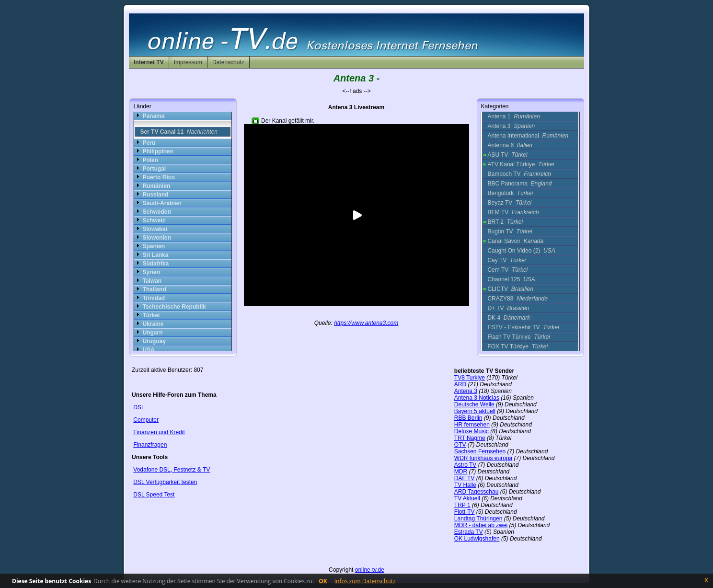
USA (148, 350)
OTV (460, 445)
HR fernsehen (472, 425)
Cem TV (507, 270)
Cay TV (506, 260)
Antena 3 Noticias (477, 398)
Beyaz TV (509, 203)
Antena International (528, 136)
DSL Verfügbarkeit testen (165, 482)
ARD (460, 384)
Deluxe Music (471, 431)
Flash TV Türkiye (518, 337)
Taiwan (152, 281)
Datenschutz (228, 62)
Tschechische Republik (174, 307)
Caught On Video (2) (521, 251)
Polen (150, 160)
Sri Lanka (155, 255)
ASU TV (507, 155)
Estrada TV (469, 532)
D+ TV (508, 308)
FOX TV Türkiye (517, 346)
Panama (153, 116)
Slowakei (155, 229)
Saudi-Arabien (162, 203)
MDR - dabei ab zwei (481, 525)
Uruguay (154, 341)
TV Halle (465, 485)
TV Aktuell (467, 498)
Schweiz (154, 220)
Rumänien (156, 186)
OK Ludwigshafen (477, 539)
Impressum (188, 62)
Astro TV (465, 465)
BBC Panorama (519, 184)
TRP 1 (462, 505)
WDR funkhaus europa (483, 458)
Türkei (151, 315)
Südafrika (155, 264)
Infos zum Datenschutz (365, 581)
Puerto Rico (158, 177)
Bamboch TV (519, 174)
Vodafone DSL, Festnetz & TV (172, 470)
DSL (139, 407)
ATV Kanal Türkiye (521, 164)
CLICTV (510, 289)
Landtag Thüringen (478, 519)
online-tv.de (370, 570)
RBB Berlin (468, 418)
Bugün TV (510, 231)
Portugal (154, 169)
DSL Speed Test (154, 495)
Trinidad (154, 298)
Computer (146, 420)
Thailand (154, 289)
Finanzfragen (150, 445)
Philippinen (158, 151)
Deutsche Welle (474, 404)
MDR (461, 472)
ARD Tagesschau (477, 492)
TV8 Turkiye (470, 378)
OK (323, 581)
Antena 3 (511, 126)
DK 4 (509, 318)
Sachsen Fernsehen (480, 451)
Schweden (156, 212)
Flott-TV (465, 512)
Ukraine (153, 324)
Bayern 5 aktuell (475, 411)
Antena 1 (513, 116)
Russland (155, 195)
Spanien (154, 246)
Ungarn (152, 333)
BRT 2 (505, 222)
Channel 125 (511, 279)
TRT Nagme (470, 438)
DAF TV (464, 478)
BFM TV (513, 212)
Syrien (151, 272)
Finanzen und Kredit (159, 432)
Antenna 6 (510, 145)
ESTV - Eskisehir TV (523, 327)
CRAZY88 (517, 299)
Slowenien (156, 238)
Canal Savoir (515, 241)
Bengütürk (510, 193)
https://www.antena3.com (366, 323)
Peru (149, 143)
